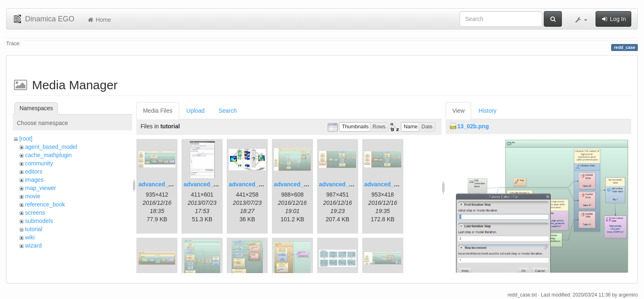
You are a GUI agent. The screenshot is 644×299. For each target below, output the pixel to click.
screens (35, 213)
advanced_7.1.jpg (388, 184)
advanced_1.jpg (160, 184)
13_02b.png (473, 126)
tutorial (34, 229)
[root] (26, 139)
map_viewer (40, 188)
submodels (39, 221)
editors (34, 172)
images (34, 180)
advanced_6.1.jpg (343, 184)
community (39, 163)
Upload (195, 111)
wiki (30, 237)
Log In (613, 19)
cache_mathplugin (48, 155)
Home (99, 20)
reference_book (45, 204)
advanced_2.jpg (205, 184)
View (458, 111)
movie (33, 196)
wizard (33, 246)
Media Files (158, 111)
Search (228, 111)
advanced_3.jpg (250, 184)
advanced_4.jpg (296, 184)
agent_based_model (51, 147)
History (488, 111)
